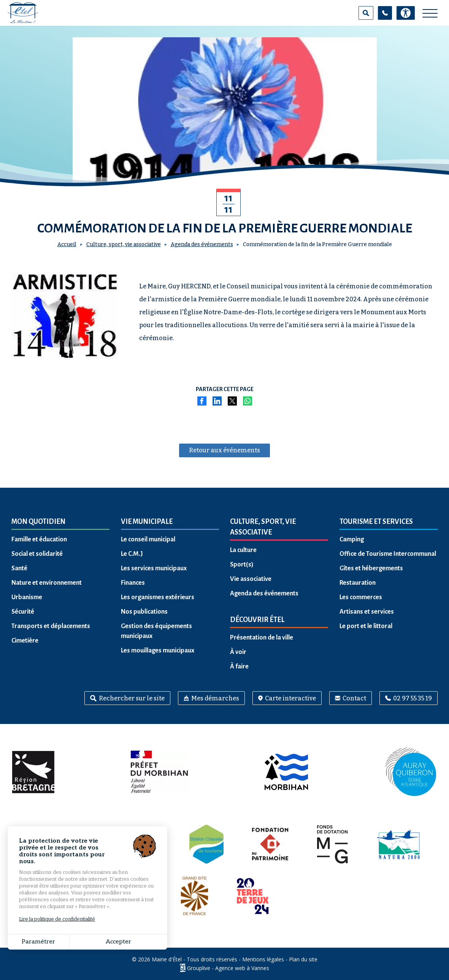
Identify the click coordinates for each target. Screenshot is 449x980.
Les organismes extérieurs (158, 597)
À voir (238, 652)
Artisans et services (367, 612)
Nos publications (144, 612)
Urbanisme (27, 597)
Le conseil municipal (148, 539)
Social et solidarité (37, 554)
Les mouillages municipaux (158, 651)
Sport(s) (242, 565)
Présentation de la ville (262, 638)
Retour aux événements (224, 450)
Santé (19, 568)
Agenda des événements (202, 244)
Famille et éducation (39, 539)
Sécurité (23, 612)
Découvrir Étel (257, 620)
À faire (239, 667)
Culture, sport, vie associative (124, 244)
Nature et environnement (47, 583)
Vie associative (251, 579)
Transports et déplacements (51, 626)
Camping (352, 539)
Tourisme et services (376, 522)
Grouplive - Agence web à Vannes (228, 968)
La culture (243, 550)
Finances (133, 583)
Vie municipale (147, 522)
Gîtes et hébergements (371, 568)
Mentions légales (263, 959)
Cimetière (25, 641)
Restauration (358, 583)
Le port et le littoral (366, 626)
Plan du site (303, 959)
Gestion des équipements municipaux (156, 631)
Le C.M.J (132, 554)
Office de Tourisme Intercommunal (388, 554)
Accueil (67, 244)
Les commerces (361, 597)
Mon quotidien (38, 522)
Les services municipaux (154, 568)
